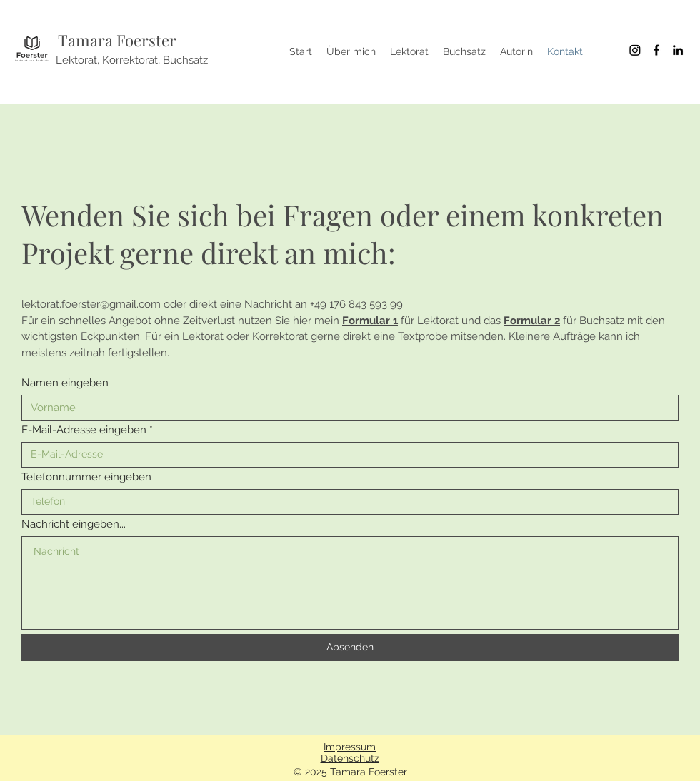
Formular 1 (370, 321)
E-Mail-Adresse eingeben (84, 430)
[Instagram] (635, 50)
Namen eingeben (65, 383)
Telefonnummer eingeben (86, 477)
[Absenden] (350, 648)
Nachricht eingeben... (74, 524)
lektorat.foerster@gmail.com (91, 304)
